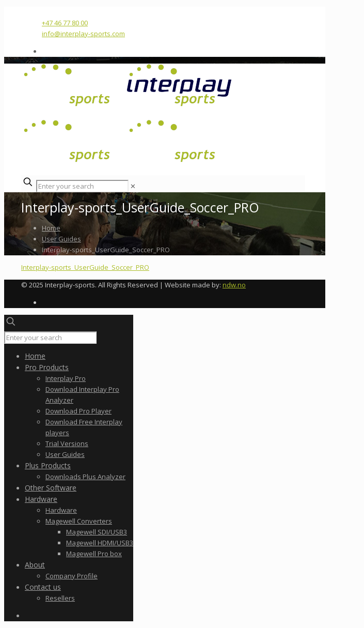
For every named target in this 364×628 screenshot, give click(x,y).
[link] (133, 186)
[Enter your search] (82, 186)
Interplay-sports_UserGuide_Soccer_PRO (85, 267)
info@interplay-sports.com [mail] (83, 34)
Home (51, 228)
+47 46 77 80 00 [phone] (65, 23)
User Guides (61, 239)
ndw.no (234, 285)
